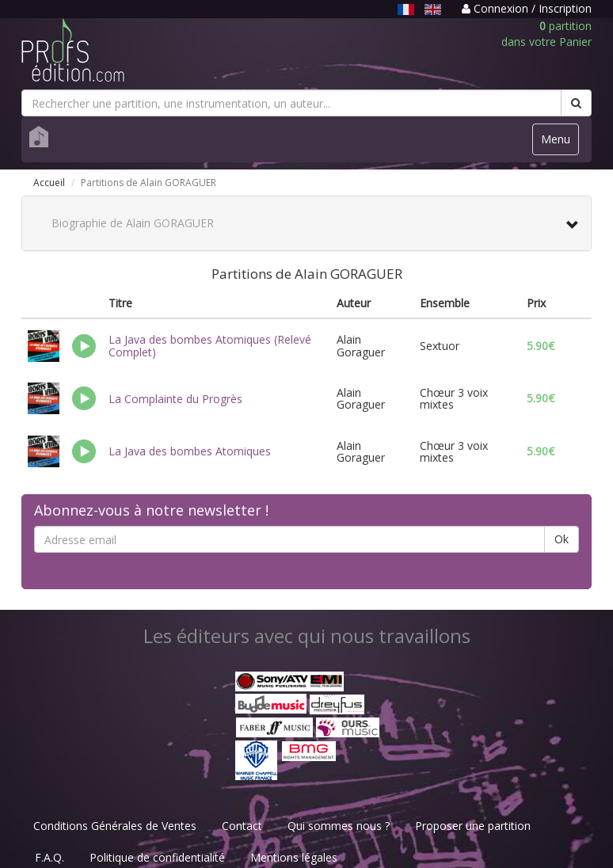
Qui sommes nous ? (339, 826)
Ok (562, 539)
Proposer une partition (473, 826)
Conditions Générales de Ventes (115, 826)
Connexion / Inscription (527, 8)
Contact (242, 826)
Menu (560, 143)
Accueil (49, 183)
